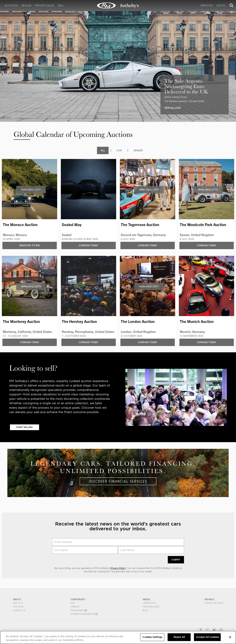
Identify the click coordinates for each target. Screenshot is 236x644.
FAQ (73, 603)
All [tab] (103, 150)
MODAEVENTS (79, 611)
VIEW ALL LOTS (172, 108)
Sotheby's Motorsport (84, 614)
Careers (75, 607)
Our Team (18, 607)
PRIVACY (210, 600)
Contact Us (19, 611)
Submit (176, 560)
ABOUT (17, 600)
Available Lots (31, 190)
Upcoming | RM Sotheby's (118, 6)
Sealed (26, 5)
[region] (118, 637)
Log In (221, 5)
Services (207, 5)
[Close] (230, 637)
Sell (61, 5)
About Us (18, 603)
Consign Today (89, 245)
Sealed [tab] (138, 150)
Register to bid (30, 245)
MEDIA (146, 600)
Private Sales (45, 5)
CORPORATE (78, 600)
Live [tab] (119, 150)
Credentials (149, 603)
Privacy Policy (118, 568)
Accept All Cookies (207, 637)
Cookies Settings (214, 603)
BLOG (145, 611)
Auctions (11, 5)
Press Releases (151, 607)
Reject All (179, 637)
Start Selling (24, 427)
